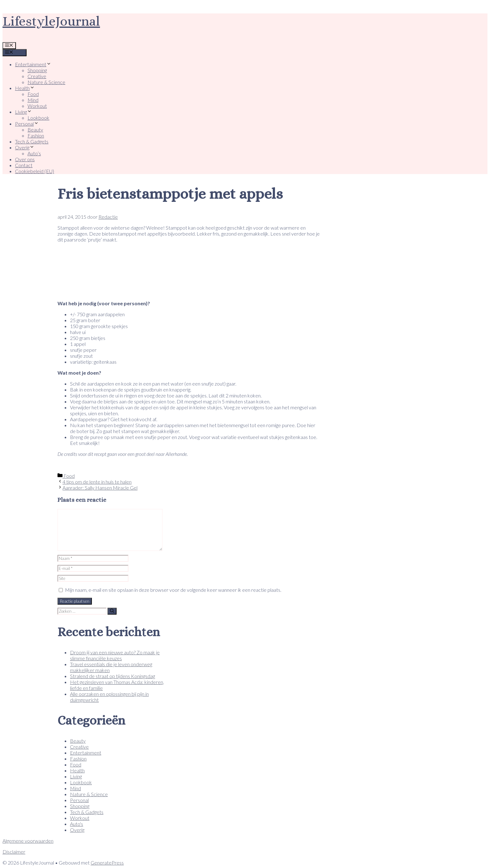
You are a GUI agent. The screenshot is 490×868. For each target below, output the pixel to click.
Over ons (25, 159)
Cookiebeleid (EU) (35, 171)
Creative (37, 76)
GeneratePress (107, 863)
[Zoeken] (112, 611)
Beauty (35, 130)
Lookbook (38, 118)
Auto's (77, 824)
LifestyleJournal (51, 21)
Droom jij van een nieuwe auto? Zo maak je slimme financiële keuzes (115, 655)
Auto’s (34, 153)
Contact (24, 165)
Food (33, 94)
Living (23, 112)
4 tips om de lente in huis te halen (97, 482)
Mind (33, 100)
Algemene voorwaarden (28, 841)
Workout (37, 106)
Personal (27, 124)
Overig (25, 147)
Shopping (37, 70)
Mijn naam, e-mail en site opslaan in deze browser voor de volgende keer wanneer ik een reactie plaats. (173, 590)
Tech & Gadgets (32, 141)
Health (25, 88)
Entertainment (33, 64)
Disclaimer (14, 852)
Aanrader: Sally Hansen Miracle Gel (100, 488)
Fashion (36, 135)
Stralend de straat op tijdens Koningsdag (112, 676)
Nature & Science (46, 82)
